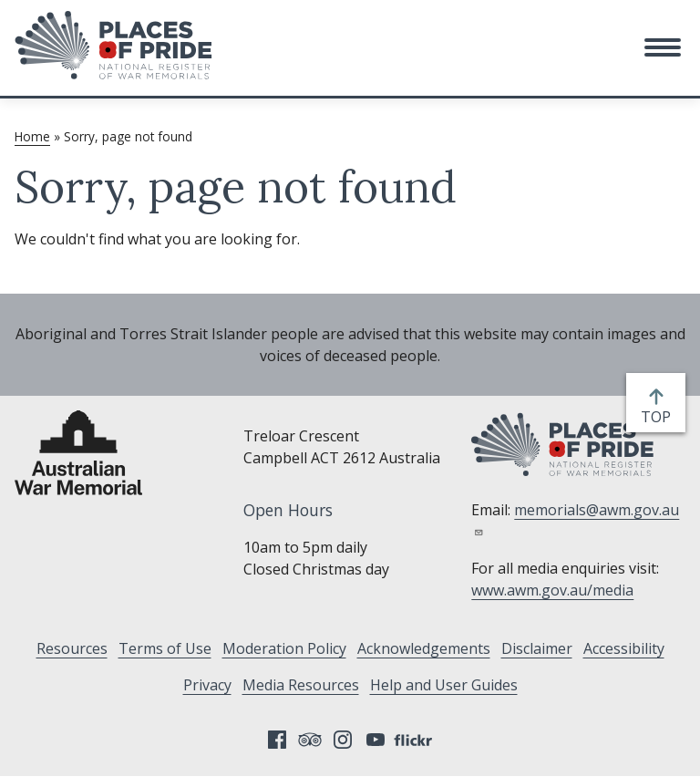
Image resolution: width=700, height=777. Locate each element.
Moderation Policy (284, 648)
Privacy (207, 685)
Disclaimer (537, 648)
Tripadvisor (310, 740)
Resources (72, 648)
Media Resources (301, 685)
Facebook (277, 740)
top (659, 417)
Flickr (416, 740)
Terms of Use (165, 648)
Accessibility (624, 648)
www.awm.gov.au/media (552, 590)
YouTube (376, 740)
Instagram (343, 740)
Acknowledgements (424, 648)
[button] (663, 47)
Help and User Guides (444, 685)
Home (32, 136)
